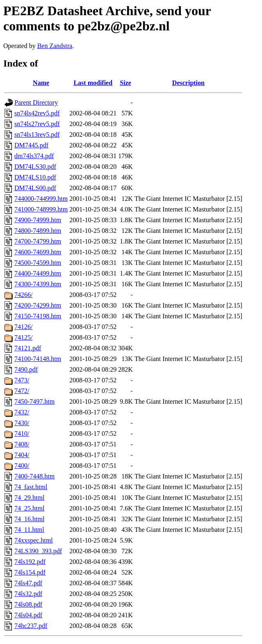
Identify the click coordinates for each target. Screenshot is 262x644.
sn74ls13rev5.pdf (37, 135)
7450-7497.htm (34, 401)
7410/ (22, 434)
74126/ (23, 327)
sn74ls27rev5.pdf (37, 124)
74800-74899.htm (38, 231)
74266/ (23, 295)
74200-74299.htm (38, 305)
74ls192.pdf (30, 562)
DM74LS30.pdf (35, 167)
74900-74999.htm (38, 220)
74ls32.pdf (28, 594)
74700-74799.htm (38, 241)
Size (125, 83)
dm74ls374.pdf (34, 156)
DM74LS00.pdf (35, 188)
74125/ (23, 337)
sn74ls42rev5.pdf (37, 113)
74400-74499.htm (38, 273)
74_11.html (29, 530)
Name (41, 83)
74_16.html (29, 519)
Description (188, 83)
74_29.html (29, 498)
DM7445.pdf (31, 145)
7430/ (22, 423)
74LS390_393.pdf (38, 551)
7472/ (22, 391)
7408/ (22, 444)
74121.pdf (28, 348)
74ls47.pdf (28, 583)
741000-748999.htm (41, 209)
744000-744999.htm (41, 199)
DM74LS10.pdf (35, 177)
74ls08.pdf (28, 604)
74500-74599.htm (38, 263)
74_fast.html (31, 487)
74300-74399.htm (38, 284)
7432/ (22, 412)
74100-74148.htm (38, 359)
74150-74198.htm (38, 316)
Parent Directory (36, 102)
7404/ (22, 455)
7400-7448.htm (34, 476)
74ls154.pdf (30, 572)
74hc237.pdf (31, 626)
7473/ (22, 380)
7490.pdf (26, 369)
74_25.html (29, 508)
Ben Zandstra (55, 46)
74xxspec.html (34, 540)
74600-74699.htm (38, 252)
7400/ (22, 466)
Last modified (93, 83)
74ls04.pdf (28, 615)
